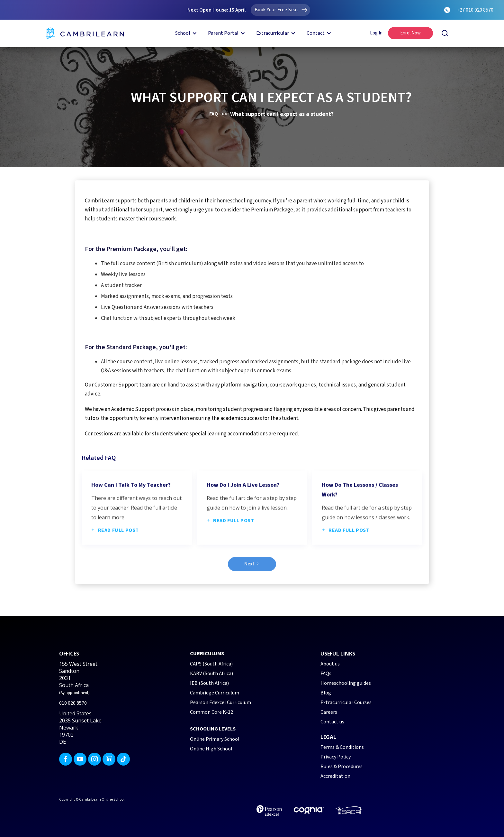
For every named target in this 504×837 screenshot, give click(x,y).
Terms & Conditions (342, 747)
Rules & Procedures (342, 767)
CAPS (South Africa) (211, 664)
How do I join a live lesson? (243, 511)
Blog (326, 693)
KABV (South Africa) (212, 674)
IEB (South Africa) (209, 683)
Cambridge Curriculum (215, 693)
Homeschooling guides (346, 683)
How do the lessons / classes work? (360, 515)
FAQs (326, 674)
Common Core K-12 (212, 712)
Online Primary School (215, 739)
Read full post (115, 556)
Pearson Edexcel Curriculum (221, 702)
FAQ (214, 114)
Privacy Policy (336, 757)
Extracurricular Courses (346, 702)
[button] (185, 33)
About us (330, 664)
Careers (329, 712)
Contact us (332, 722)
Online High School (211, 749)
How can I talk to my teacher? (131, 511)
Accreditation (335, 776)
